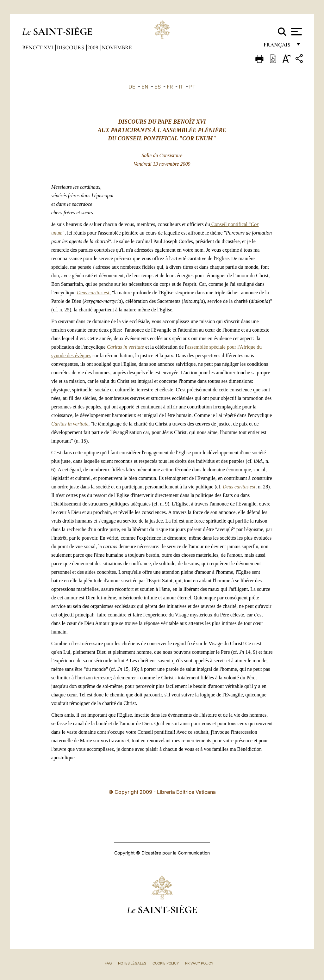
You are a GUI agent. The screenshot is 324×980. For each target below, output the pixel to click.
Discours (71, 47)
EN (145, 87)
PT (192, 87)
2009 (93, 47)
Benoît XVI (38, 47)
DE (132, 87)
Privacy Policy (199, 963)
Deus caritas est (93, 293)
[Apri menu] (296, 32)
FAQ (108, 963)
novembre (117, 47)
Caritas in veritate (125, 347)
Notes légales (132, 963)
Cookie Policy (166, 963)
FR (170, 87)
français (278, 47)
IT (181, 87)
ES (158, 87)
